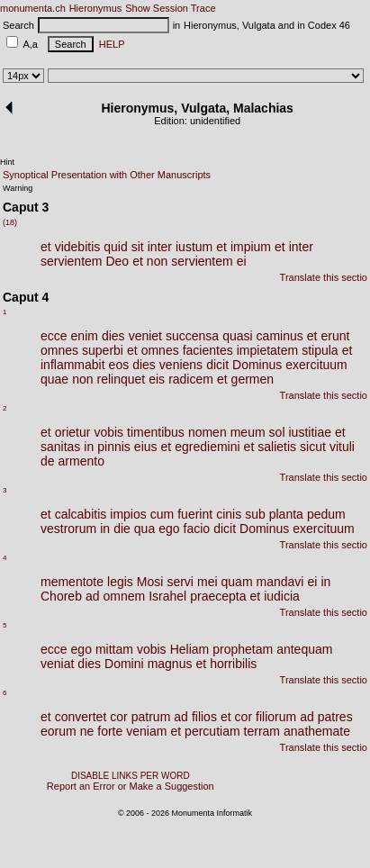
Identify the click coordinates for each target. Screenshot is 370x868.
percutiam (212, 731)
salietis (277, 447)
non (157, 261)
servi (180, 582)
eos (119, 365)
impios (128, 514)
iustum (194, 247)
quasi (237, 336)
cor (118, 717)
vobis (108, 432)
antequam (304, 649)
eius (146, 447)
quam (237, 582)
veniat (57, 664)
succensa (192, 336)
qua (144, 529)
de (48, 461)
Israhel (167, 596)
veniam (146, 731)
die (122, 529)
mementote (72, 582)
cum (162, 514)
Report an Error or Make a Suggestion (131, 786)
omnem (125, 596)
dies (113, 336)
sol (277, 432)
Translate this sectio (324, 277)
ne (87, 731)
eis (157, 379)
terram (262, 731)
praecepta (218, 596)
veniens (181, 365)
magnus (170, 664)
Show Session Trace (170, 8)
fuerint (195, 514)
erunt (335, 336)
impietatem (267, 350)
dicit (217, 365)
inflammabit (73, 365)
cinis (229, 514)
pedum (326, 514)
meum (248, 432)
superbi (103, 350)
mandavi (280, 582)
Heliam (190, 649)
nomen (208, 432)
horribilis (233, 664)
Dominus (257, 365)
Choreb (61, 596)
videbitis (78, 247)
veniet (145, 336)
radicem (191, 379)
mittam (114, 649)
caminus (280, 336)
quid (115, 247)
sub (255, 514)
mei (208, 582)
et (46, 247)
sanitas (60, 447)
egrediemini (207, 447)
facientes (208, 350)
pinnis (114, 447)
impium (251, 247)
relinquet (122, 379)
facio (197, 529)
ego (169, 529)
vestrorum (68, 529)
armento (81, 461)
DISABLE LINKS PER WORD (131, 776)
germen (253, 379)
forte (110, 731)
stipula (320, 350)
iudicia (282, 596)
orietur (73, 432)
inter (160, 247)
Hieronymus (96, 8)
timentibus (156, 432)
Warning (18, 188)
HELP (109, 44)
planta (286, 514)
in (89, 447)
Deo (117, 261)
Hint (7, 162)
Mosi (150, 582)
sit (138, 247)
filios (204, 717)
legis (120, 582)
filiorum (276, 717)
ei (242, 261)
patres (335, 717)
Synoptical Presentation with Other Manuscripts (107, 175)
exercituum (316, 365)
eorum (59, 731)
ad (93, 596)
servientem (71, 261)
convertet (81, 717)
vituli (342, 447)
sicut (313, 447)
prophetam (243, 649)
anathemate (317, 731)
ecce (54, 336)
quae (54, 379)
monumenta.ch (33, 8)
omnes (59, 350)
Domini (124, 664)
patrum (151, 717)
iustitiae (310, 432)
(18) (10, 222)
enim (85, 336)
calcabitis (81, 514)
